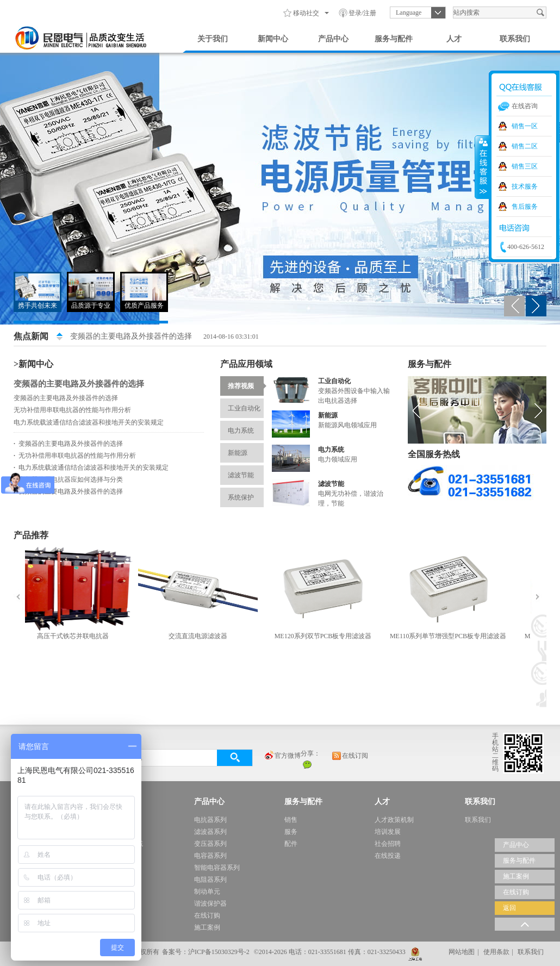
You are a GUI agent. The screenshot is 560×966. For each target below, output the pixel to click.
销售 (291, 820)
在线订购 (207, 915)
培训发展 (388, 832)
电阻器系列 (210, 880)
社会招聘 (388, 844)
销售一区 (525, 126)
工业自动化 (246, 405)
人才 (454, 39)
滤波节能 (246, 472)
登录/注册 (362, 13)
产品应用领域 (246, 364)
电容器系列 (210, 856)
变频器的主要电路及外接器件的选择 (131, 336)
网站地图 (462, 952)
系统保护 (246, 494)
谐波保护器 (210, 903)
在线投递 (388, 856)
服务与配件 (394, 39)
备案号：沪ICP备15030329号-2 (206, 952)
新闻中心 (273, 39)
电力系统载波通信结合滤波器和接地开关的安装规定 (89, 422)
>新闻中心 (33, 364)
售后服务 (525, 207)
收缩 (482, 167)
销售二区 (525, 146)
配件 (291, 844)
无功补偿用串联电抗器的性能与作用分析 (72, 410)
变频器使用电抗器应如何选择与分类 (68, 479)
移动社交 (306, 13)
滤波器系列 (210, 832)
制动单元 (207, 892)
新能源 (246, 450)
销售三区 (525, 166)
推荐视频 (246, 386)
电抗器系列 (210, 820)
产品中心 (333, 39)
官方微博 (282, 756)
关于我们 (213, 39)
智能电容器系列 (217, 868)
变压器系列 (210, 844)
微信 (307, 764)
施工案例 (207, 927)
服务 (291, 832)
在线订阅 (350, 756)
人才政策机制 (394, 820)
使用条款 (496, 952)
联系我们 (515, 39)
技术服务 (525, 186)
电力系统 (246, 428)
